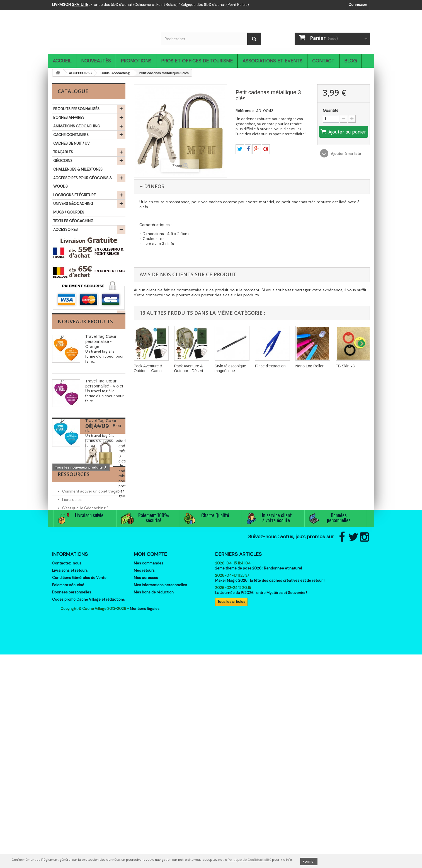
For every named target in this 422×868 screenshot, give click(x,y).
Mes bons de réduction (154, 788)
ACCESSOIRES (66, 230)
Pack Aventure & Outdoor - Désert (189, 368)
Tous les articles (231, 798)
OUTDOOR (62, 274)
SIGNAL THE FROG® (70, 291)
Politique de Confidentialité (249, 860)
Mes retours (144, 767)
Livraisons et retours (70, 767)
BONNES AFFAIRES (69, 117)
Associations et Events (272, 61)
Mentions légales (145, 822)
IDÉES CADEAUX (67, 283)
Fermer (309, 861)
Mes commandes (149, 759)
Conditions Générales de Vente (79, 774)
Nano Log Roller (310, 366)
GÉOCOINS (63, 161)
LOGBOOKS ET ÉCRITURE (74, 195)
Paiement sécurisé (68, 781)
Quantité (331, 111)
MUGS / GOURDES (69, 212)
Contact (323, 61)
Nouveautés (96, 61)
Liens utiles (71, 654)
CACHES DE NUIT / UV (71, 143)
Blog (351, 61)
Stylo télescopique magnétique (231, 368)
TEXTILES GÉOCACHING (73, 221)
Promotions (136, 61)
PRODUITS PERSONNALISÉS (76, 109)
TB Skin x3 (345, 366)
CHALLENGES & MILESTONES (78, 169)
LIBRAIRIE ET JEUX (68, 300)
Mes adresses (146, 774)
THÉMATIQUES (65, 308)
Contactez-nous (67, 759)
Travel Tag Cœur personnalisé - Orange (101, 426)
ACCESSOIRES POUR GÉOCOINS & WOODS (83, 182)
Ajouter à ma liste (345, 154)
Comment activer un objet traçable (92, 646)
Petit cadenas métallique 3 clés (101, 590)
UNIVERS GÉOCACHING (73, 204)
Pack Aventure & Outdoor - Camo (148, 368)
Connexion (358, 5)
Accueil (62, 61)
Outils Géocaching (79, 265)
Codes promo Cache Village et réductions (88, 796)
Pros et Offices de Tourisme (197, 61)
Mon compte (150, 750)
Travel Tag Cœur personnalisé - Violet (104, 468)
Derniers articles (238, 750)
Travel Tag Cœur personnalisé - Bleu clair (103, 511)
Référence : (245, 111)
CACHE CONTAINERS (71, 135)
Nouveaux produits (85, 406)
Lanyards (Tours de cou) (84, 256)
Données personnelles (72, 788)
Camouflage (73, 238)
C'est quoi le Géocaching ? (85, 663)
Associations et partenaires (86, 679)
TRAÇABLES (63, 152)
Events (68, 671)
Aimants (70, 247)
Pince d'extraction (270, 366)
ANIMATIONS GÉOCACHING (77, 126)
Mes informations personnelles (160, 781)
